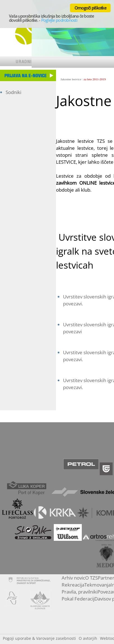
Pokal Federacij (78, 599)
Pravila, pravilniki (80, 592)
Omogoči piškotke (90, 8)
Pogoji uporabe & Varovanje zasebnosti (39, 638)
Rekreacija (73, 585)
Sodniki (13, 92)
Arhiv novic (73, 578)
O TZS (91, 578)
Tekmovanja (97, 585)
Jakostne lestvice (71, 79)
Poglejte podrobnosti (59, 20)
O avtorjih (88, 638)
